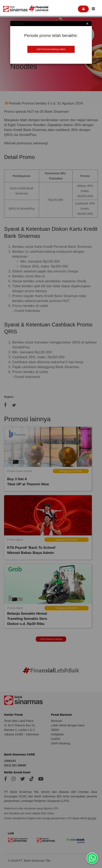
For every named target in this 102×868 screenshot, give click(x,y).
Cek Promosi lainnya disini (51, 49)
